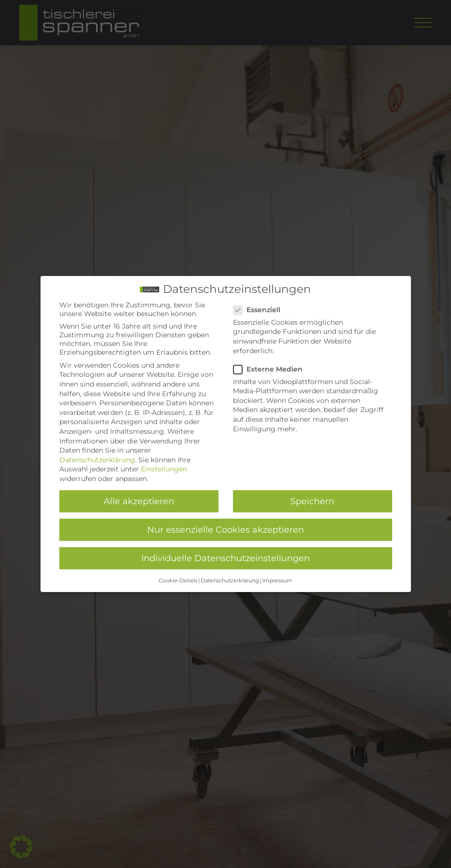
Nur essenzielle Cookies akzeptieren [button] (225, 530)
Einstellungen (164, 469)
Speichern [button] (312, 501)
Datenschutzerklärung (97, 459)
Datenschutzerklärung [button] (230, 580)
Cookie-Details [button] (178, 580)
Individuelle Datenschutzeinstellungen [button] (225, 558)
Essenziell (260, 309)
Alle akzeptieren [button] (139, 501)
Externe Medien (271, 369)
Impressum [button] (277, 580)
